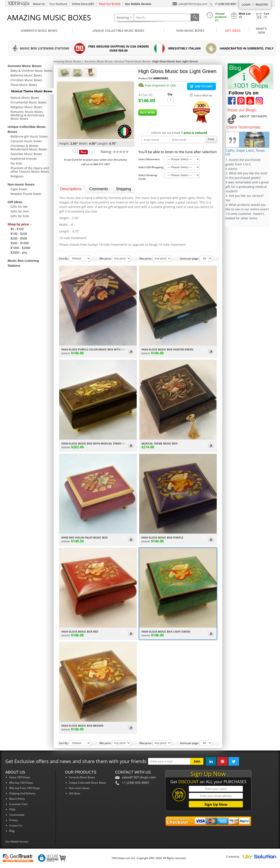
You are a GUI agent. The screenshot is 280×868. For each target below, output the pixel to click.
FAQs (12, 809)
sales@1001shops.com (190, 4)
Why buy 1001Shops (21, 783)
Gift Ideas (233, 31)
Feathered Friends (24, 159)
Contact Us (16, 825)
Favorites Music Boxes (26, 154)
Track (211, 139)
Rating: (107, 152)
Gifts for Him (20, 211)
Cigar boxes (19, 189)
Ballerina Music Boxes (26, 75)
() (262, 15)
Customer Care (18, 804)
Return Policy (17, 799)
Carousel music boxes (26, 141)
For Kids (16, 163)
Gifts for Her (19, 207)
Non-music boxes (190, 31)
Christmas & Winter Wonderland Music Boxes (29, 147)
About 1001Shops (20, 777)
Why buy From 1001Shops (25, 788)
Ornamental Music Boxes (29, 102)
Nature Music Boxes (25, 98)
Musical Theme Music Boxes (32, 91)
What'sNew (261, 31)
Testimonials (17, 815)
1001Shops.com (19, 3)
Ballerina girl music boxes (29, 136)
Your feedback (58, 4)
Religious (17, 176)
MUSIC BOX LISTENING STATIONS (45, 48)
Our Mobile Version (17, 842)
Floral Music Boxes (24, 85)
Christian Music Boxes (26, 80)
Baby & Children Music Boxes (32, 71)
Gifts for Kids (20, 216)
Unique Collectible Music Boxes (118, 31)
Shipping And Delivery (22, 793)
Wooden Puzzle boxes (26, 194)
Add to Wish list (203, 95)
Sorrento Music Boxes (39, 31)
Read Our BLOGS (110, 4)
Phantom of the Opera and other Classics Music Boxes (30, 170)
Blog (12, 831)
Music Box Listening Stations (23, 263)
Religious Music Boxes (26, 107)
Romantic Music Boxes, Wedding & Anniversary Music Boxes (27, 115)
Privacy (14, 820)
